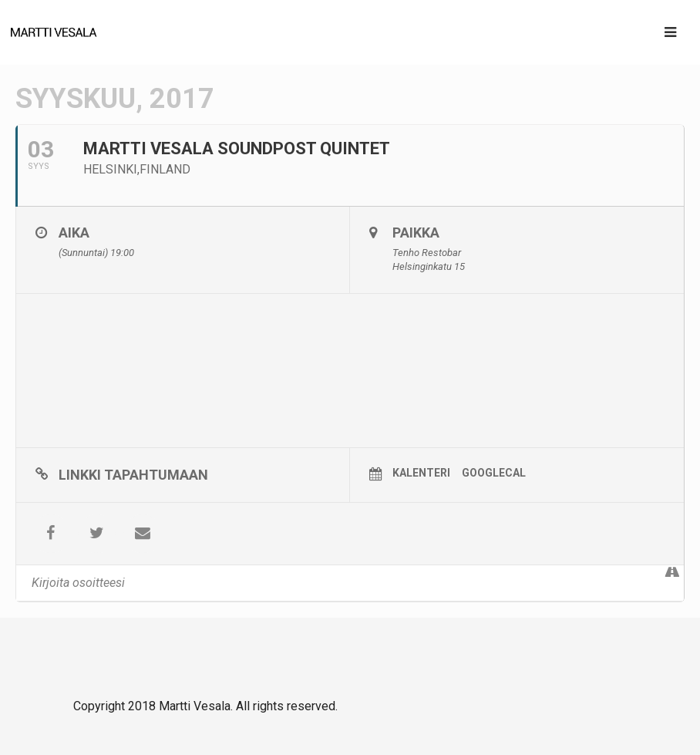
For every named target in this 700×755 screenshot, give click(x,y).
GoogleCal (494, 473)
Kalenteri (421, 473)
